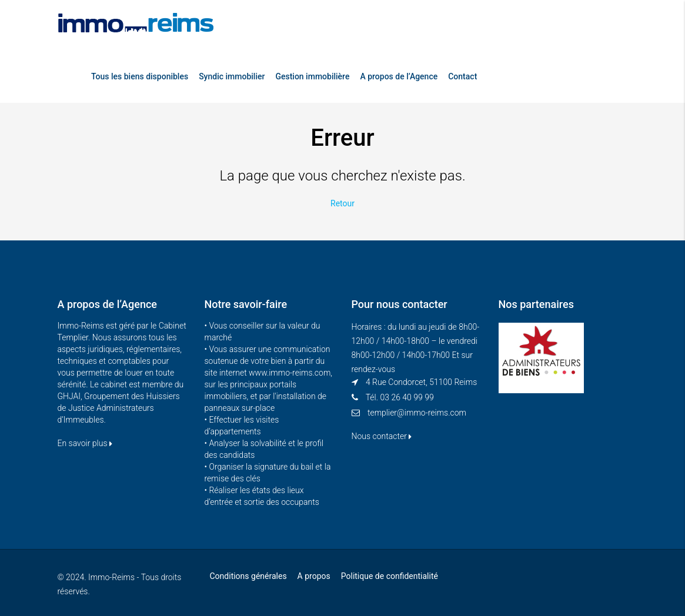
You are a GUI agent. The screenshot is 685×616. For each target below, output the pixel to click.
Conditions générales (248, 576)
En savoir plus (85, 443)
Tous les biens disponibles (140, 76)
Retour (342, 203)
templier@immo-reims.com (417, 413)
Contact (462, 76)
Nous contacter (382, 436)
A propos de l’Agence (399, 76)
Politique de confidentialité (390, 576)
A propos (314, 576)
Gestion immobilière (312, 76)
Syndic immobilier (232, 76)
